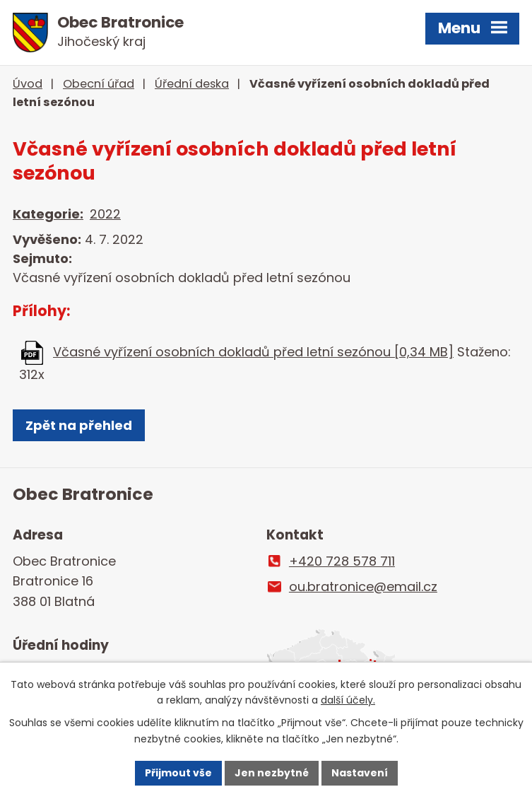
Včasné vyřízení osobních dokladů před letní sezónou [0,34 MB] (253, 352)
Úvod (28, 84)
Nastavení (360, 773)
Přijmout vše (178, 773)
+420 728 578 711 (342, 561)
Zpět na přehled (79, 425)
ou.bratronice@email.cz (363, 587)
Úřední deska (192, 84)
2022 (105, 214)
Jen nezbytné (272, 773)
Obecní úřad (99, 84)
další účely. (348, 701)
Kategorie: (48, 214)
